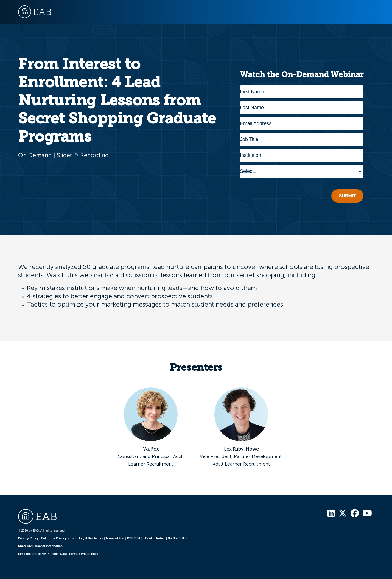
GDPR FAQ (135, 538)
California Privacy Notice (59, 538)
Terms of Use (115, 538)
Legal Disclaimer (91, 538)
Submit (347, 196)
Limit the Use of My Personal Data (42, 554)
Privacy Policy (28, 538)
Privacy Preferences (84, 554)
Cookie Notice (155, 538)
